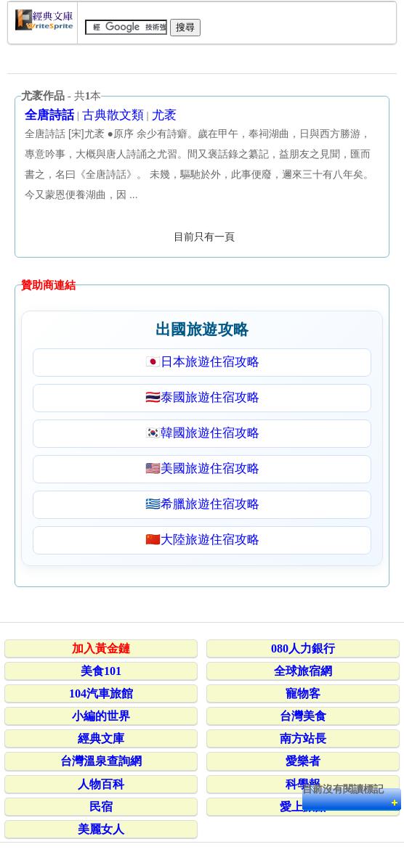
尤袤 (164, 115)
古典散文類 (113, 115)
